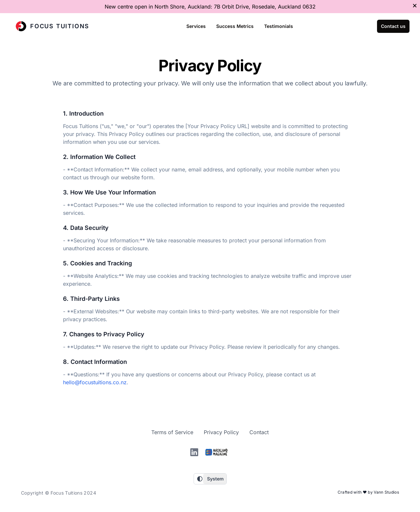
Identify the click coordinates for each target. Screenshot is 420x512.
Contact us (393, 26)
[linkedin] (194, 452)
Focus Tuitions (52, 26)
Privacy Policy (221, 432)
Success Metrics (235, 26)
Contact (259, 432)
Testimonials (279, 26)
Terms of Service (172, 432)
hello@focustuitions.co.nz (95, 382)
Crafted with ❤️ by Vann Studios (368, 492)
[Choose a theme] (215, 479)
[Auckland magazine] (217, 452)
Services (196, 26)
